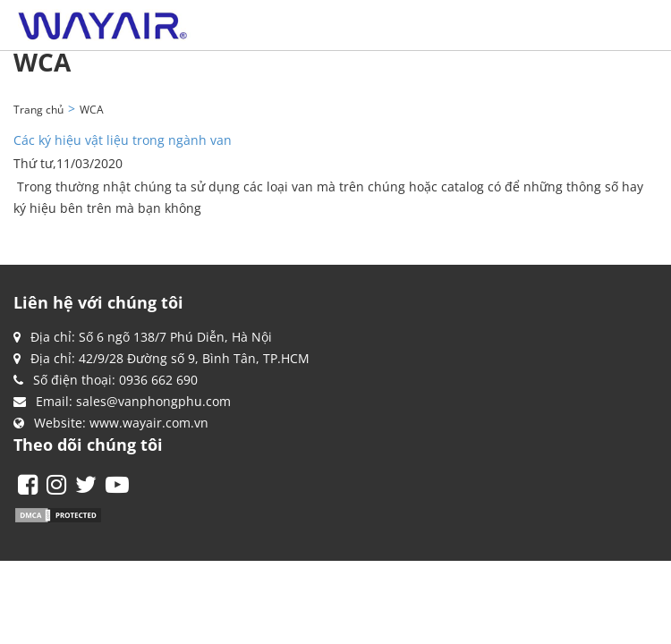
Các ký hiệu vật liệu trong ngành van (123, 140)
